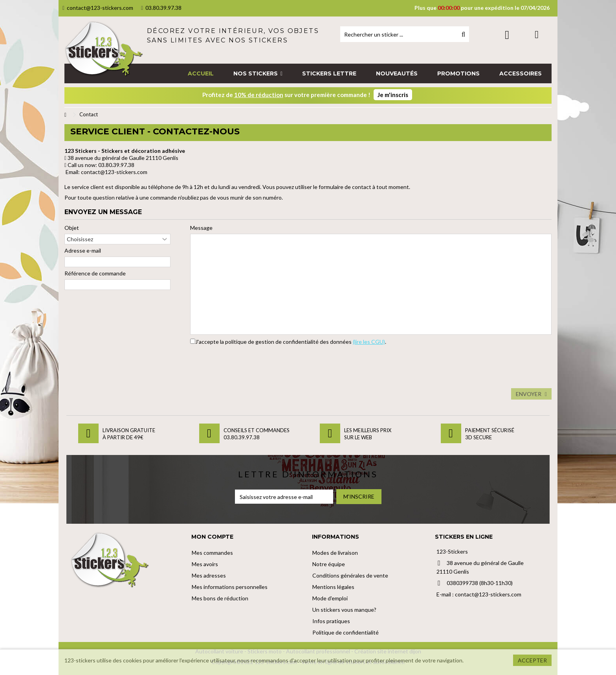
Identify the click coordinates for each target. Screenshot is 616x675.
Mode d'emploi (330, 598)
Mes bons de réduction (220, 598)
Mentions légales (333, 587)
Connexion (507, 35)
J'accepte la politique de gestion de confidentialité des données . (291, 342)
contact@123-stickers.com (98, 8)
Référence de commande (95, 273)
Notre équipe (329, 564)
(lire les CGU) (369, 342)
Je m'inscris (393, 95)
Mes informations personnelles (230, 587)
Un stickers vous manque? (344, 610)
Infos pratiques (331, 621)
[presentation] (250, 365)
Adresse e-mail (83, 250)
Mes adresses (209, 575)
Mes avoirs (205, 564)
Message (201, 228)
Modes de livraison (335, 553)
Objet (72, 228)
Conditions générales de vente (350, 575)
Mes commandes (212, 553)
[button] (258, 73)
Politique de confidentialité (346, 632)
